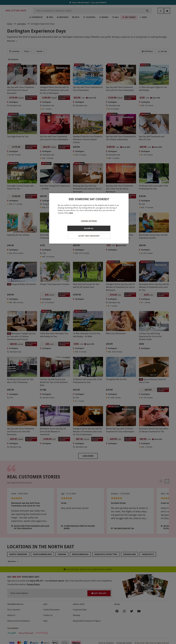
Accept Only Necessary (89, 236)
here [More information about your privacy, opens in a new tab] (71, 213)
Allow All (89, 228)
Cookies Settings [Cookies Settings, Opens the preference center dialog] (89, 221)
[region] (89, 218)
